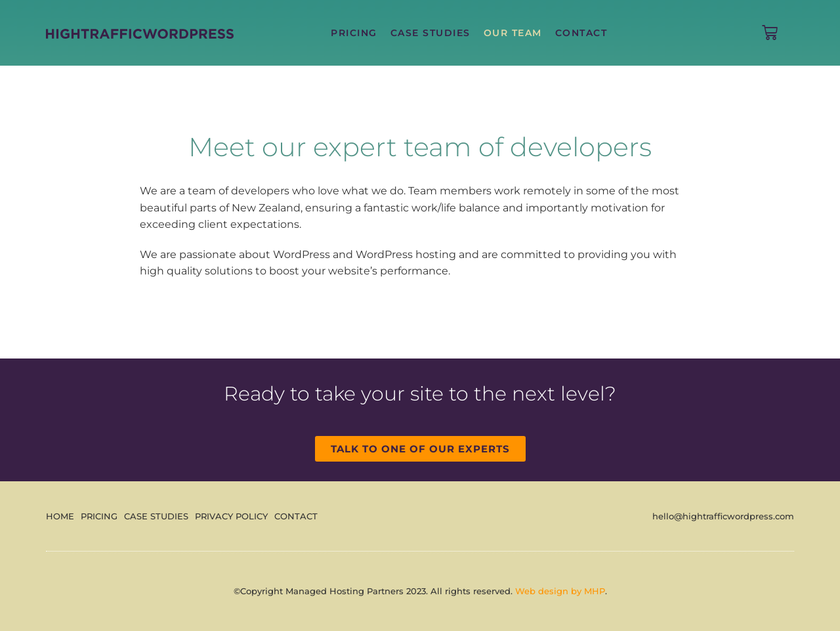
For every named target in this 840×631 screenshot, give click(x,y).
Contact (581, 33)
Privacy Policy (231, 516)
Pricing (354, 33)
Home (60, 516)
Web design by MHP (560, 591)
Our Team (513, 33)
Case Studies (430, 33)
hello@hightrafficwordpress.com (723, 516)
